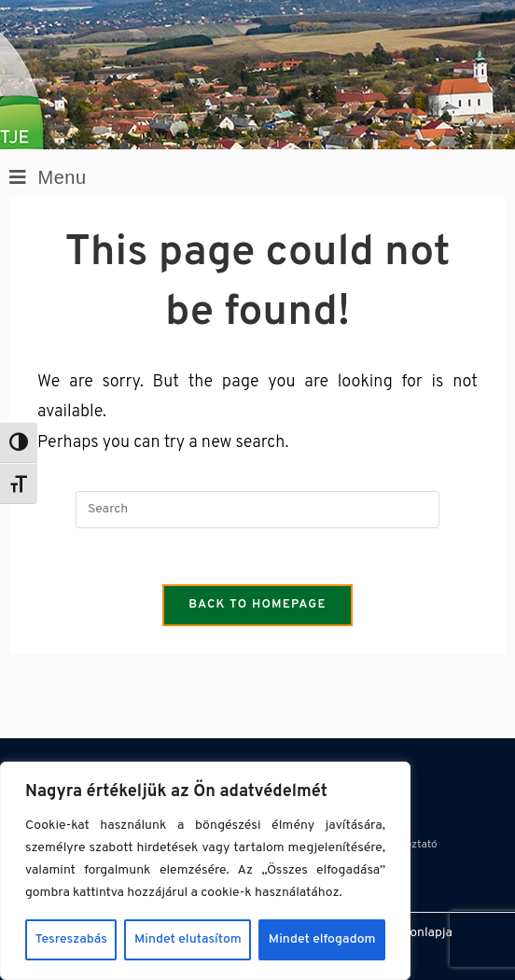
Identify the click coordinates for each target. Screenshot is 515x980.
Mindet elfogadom (322, 939)
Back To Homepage (257, 605)
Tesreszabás (71, 939)
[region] (205, 871)
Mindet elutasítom (188, 939)
